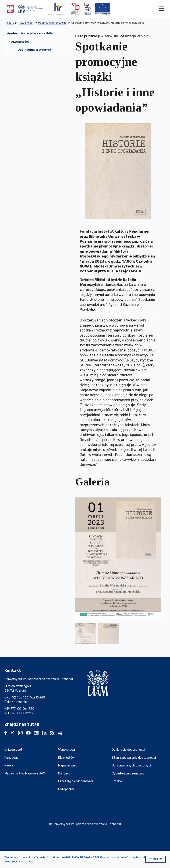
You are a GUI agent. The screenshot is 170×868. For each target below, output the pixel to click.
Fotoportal (66, 789)
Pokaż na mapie (16, 702)
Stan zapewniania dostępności (134, 758)
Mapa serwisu (68, 765)
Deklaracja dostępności (128, 750)
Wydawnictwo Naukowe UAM (25, 773)
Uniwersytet (13, 750)
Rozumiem (156, 859)
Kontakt (64, 773)
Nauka (9, 765)
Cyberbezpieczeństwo (128, 773)
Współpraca (67, 750)
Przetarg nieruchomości (75, 781)
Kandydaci (12, 758)
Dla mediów (66, 758)
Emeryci (118, 781)
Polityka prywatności (82, 857)
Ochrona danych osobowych (132, 765)
